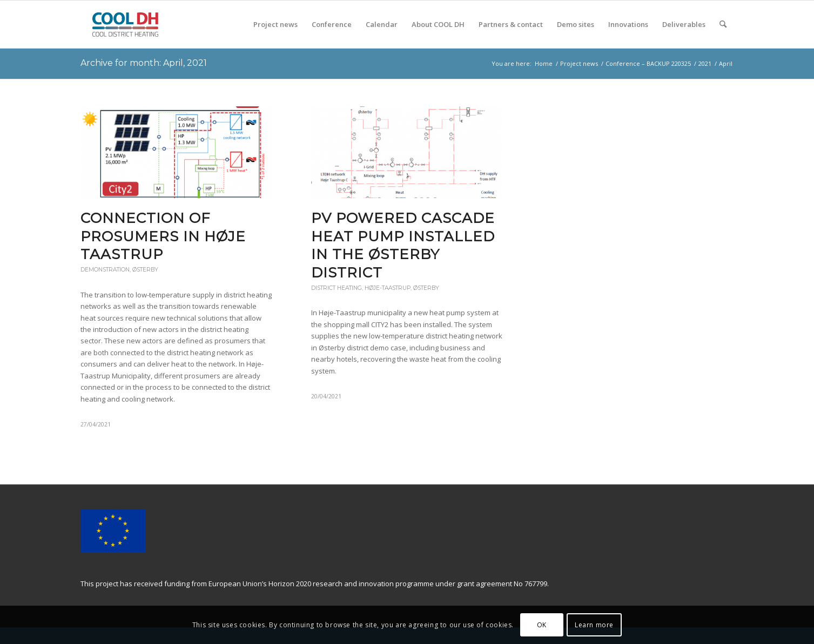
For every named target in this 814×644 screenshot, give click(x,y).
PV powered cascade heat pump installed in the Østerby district (403, 245)
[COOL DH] (125, 24)
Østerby (145, 270)
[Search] (723, 24)
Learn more (594, 625)
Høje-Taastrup (388, 288)
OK (542, 625)
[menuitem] (275, 24)
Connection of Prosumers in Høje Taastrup (163, 236)
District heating (337, 288)
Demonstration (105, 270)
